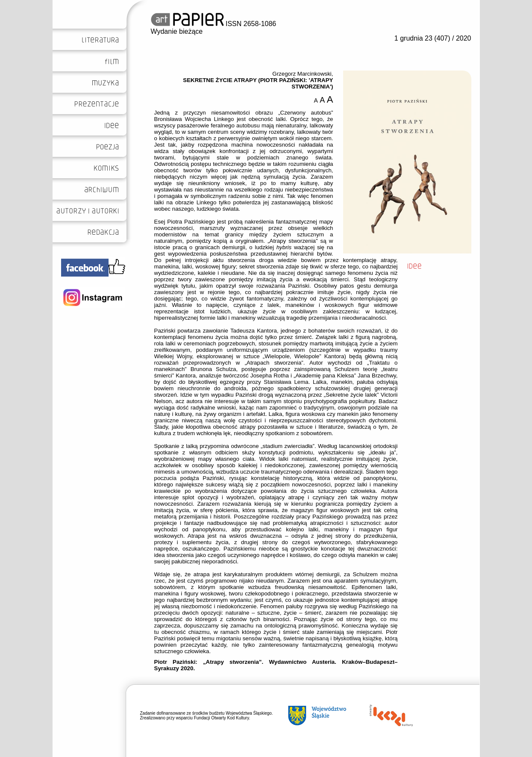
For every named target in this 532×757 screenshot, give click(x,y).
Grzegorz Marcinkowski (302, 74)
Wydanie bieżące (177, 31)
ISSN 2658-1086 (214, 24)
